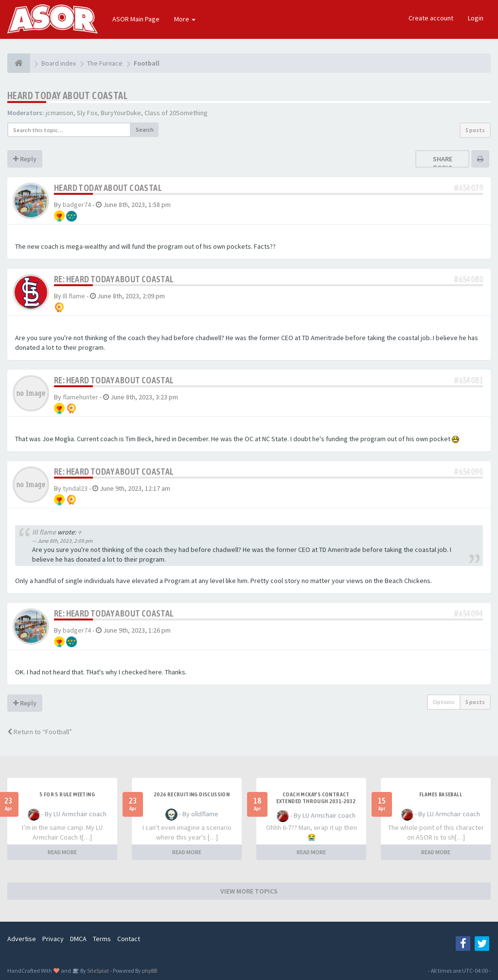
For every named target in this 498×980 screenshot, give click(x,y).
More (185, 19)
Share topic (443, 163)
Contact (129, 939)
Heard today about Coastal (67, 95)
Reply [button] (25, 159)
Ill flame (74, 296)
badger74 (77, 205)
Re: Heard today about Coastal (114, 279)
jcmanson (60, 113)
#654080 (469, 279)
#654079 (469, 188)
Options (444, 702)
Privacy (53, 939)
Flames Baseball (441, 794)
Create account (431, 18)
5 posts (475, 130)
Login (476, 18)
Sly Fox (87, 113)
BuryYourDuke (121, 113)
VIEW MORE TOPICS (249, 891)
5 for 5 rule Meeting (67, 794)
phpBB (150, 971)
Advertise (22, 939)
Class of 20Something (176, 113)
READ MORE (62, 852)
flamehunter (80, 397)
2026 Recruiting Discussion (192, 794)
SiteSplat (98, 971)
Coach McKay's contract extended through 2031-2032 (316, 798)
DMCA (78, 939)
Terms (102, 939)
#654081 (469, 380)
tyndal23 (75, 488)
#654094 (469, 613)
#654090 (469, 472)
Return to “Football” (40, 732)
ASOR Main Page (136, 19)
